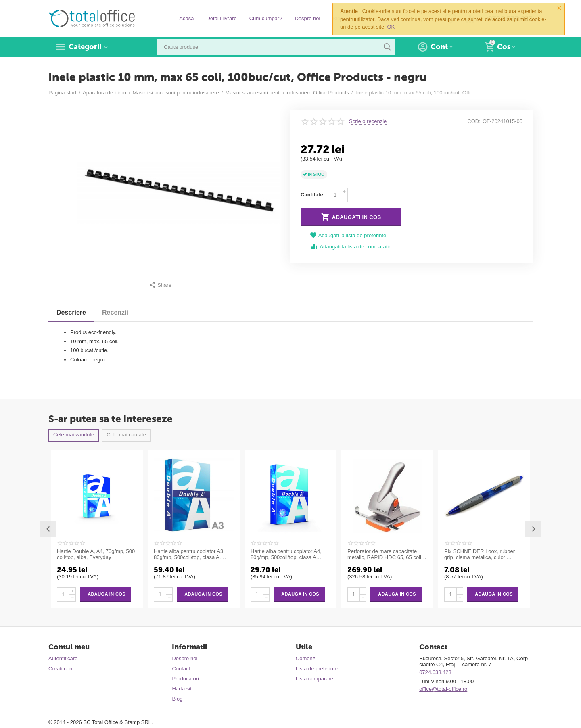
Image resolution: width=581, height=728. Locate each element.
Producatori (185, 679)
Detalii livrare (221, 18)
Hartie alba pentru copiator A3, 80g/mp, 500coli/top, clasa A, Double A (189, 555)
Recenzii (115, 312)
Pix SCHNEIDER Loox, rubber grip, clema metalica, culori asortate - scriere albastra (480, 555)
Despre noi (307, 18)
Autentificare (63, 658)
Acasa (186, 18)
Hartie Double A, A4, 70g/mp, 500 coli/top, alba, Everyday (96, 554)
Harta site (183, 689)
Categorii (85, 47)
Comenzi (306, 658)
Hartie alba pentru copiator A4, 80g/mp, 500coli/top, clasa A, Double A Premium (286, 555)
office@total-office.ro (443, 689)
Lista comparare (315, 679)
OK (391, 27)
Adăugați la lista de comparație (351, 247)
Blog (177, 699)
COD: (474, 121)
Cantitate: (313, 195)
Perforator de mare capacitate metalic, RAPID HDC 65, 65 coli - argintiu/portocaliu (386, 555)
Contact (181, 669)
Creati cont (61, 669)
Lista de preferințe (317, 669)
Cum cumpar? (266, 18)
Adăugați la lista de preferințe (348, 235)
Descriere (71, 312)
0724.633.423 (435, 672)
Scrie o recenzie (368, 121)
